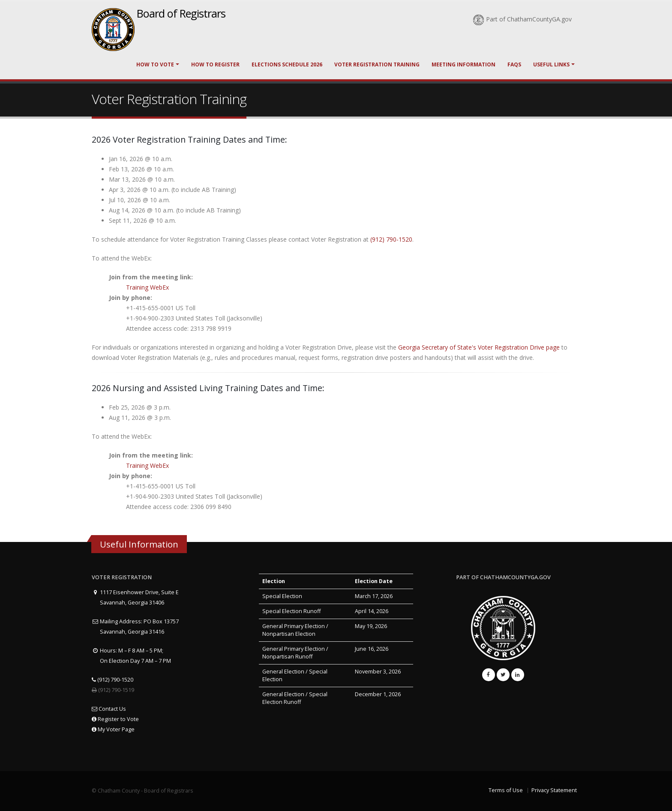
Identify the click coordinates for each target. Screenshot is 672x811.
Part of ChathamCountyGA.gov (522, 19)
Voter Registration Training (377, 64)
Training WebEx (147, 287)
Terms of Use (506, 790)
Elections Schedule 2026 (287, 64)
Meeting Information (463, 64)
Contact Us (109, 709)
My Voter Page (113, 729)
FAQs (514, 64)
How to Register (215, 64)
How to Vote (155, 64)
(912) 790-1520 (391, 239)
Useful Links (551, 64)
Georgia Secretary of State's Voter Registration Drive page (480, 347)
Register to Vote (115, 719)
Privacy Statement (554, 790)
